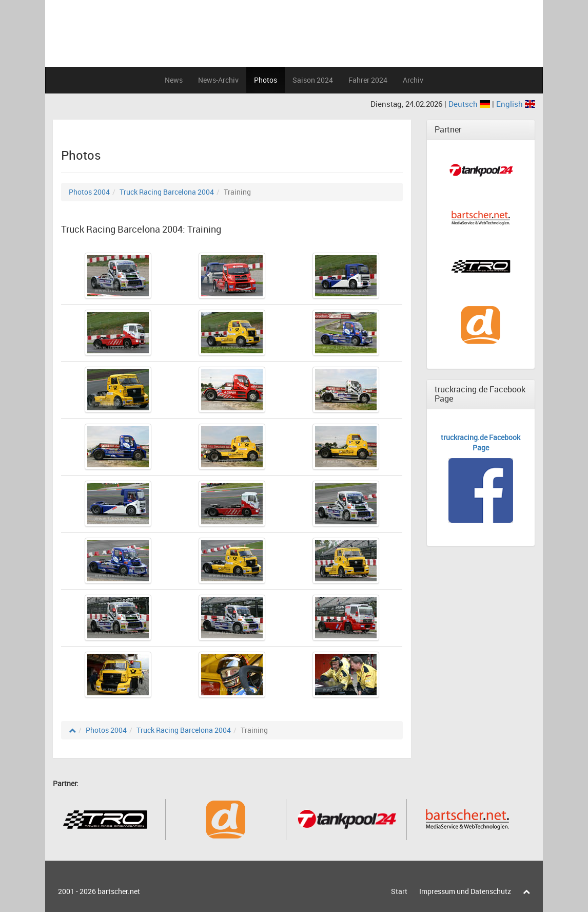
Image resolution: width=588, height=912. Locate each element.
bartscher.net (119, 891)
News (174, 80)
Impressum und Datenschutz (465, 891)
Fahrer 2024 (368, 80)
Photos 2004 (89, 192)
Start (399, 891)
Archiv (413, 80)
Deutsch (470, 104)
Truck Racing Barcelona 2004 (167, 192)
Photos (266, 80)
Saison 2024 (313, 80)
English (516, 104)
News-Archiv (218, 80)
